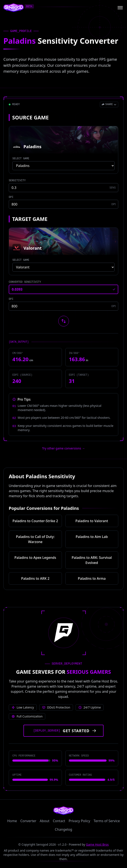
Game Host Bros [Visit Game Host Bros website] (97, 844)
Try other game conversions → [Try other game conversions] (63, 448)
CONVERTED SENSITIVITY (25, 282)
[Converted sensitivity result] (63, 289)
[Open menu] (120, 8)
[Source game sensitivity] (63, 188)
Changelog (63, 829)
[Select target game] (63, 267)
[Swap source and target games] (64, 321)
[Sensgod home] (14, 8)
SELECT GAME (21, 159)
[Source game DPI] (63, 204)
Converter (28, 821)
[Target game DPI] (63, 306)
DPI (11, 197)
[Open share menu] (109, 104)
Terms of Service (107, 821)
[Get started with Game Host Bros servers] (63, 731)
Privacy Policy (79, 821)
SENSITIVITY (17, 181)
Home (12, 821)
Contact (59, 821)
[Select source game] (63, 166)
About (45, 821)
